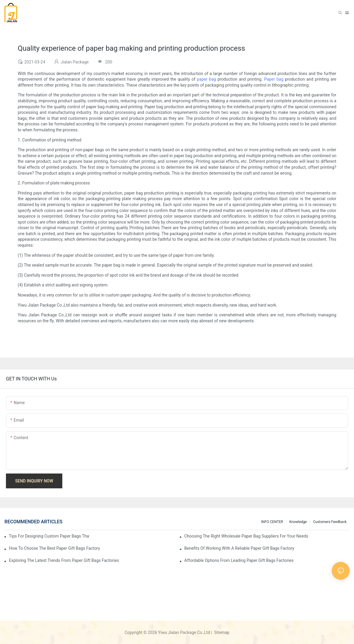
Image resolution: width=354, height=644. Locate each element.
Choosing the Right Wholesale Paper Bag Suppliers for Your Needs (246, 536)
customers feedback (330, 522)
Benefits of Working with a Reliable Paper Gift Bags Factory (239, 548)
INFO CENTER (272, 522)
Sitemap (221, 632)
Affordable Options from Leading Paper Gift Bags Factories (239, 560)
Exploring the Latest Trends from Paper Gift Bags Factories (64, 560)
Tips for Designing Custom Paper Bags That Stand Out (49, 536)
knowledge (298, 522)
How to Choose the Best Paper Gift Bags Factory (54, 548)
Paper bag (274, 79)
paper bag (207, 79)
